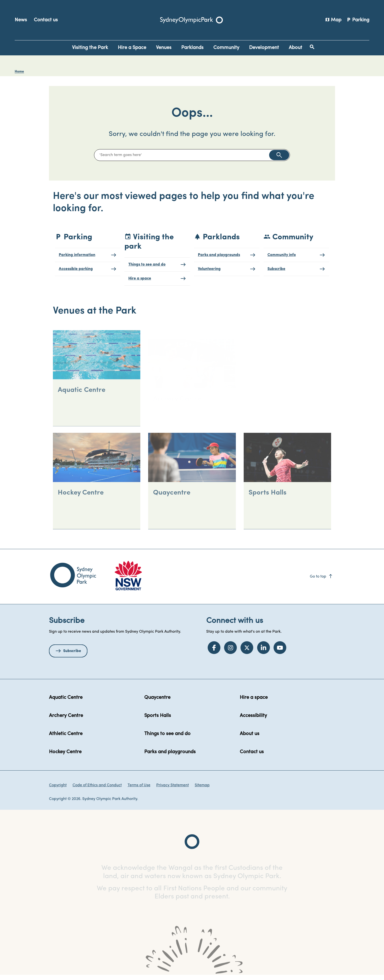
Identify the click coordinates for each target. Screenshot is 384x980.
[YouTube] (280, 652)
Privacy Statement (173, 790)
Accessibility (253, 720)
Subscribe (72, 656)
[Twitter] (247, 652)
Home (19, 72)
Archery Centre (66, 720)
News (21, 20)
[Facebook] (214, 652)
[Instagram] (230, 652)
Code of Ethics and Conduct (97, 790)
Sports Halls (158, 720)
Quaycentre (157, 702)
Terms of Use (139, 790)
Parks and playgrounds (170, 757)
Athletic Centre (66, 738)
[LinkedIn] (264, 652)
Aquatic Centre (66, 702)
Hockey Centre (65, 757)
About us (250, 738)
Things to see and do (167, 738)
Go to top (321, 581)
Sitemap (202, 790)
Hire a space (254, 702)
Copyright (58, 790)
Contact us (46, 20)
